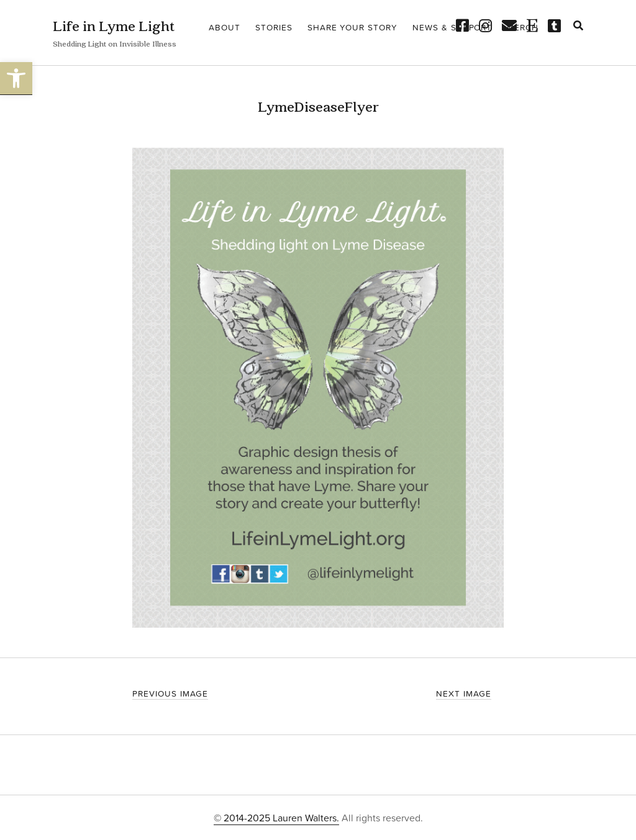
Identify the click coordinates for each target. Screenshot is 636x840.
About (225, 27)
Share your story (352, 27)
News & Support (452, 27)
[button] (16, 79)
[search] (578, 26)
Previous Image (170, 693)
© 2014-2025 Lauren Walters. (276, 818)
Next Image (464, 693)
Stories (274, 27)
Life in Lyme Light (114, 26)
